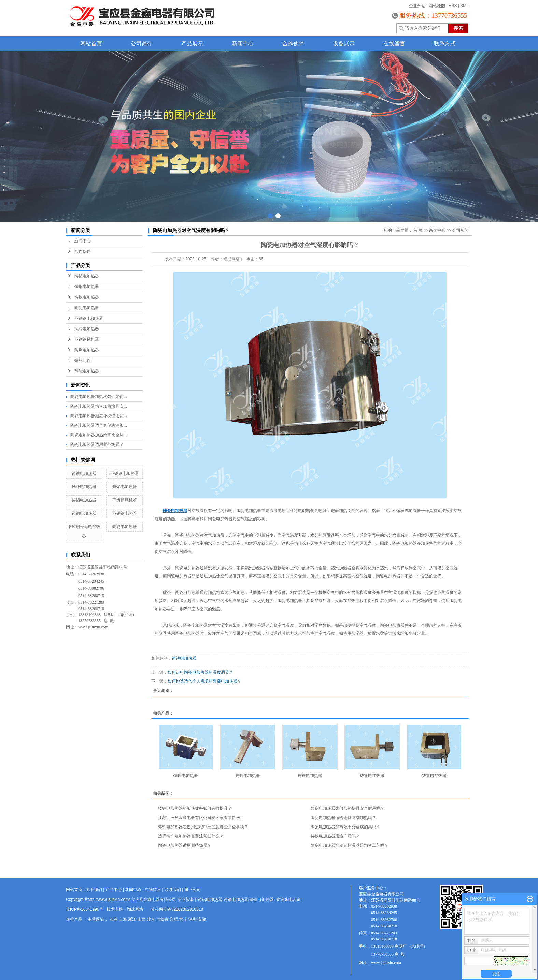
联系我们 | (174, 890)
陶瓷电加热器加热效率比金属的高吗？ (345, 827)
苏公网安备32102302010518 (177, 909)
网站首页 (91, 43)
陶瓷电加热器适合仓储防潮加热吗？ (343, 818)
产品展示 (192, 43)
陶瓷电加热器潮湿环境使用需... (99, 416)
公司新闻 (461, 230)
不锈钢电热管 (125, 513)
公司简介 (142, 43)
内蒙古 (162, 919)
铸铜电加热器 (87, 287)
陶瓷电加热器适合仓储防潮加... (99, 425)
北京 (151, 919)
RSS (453, 6)
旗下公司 (193, 890)
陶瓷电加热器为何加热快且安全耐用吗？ (348, 808)
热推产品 (74, 919)
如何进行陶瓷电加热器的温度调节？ (200, 672)
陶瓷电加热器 (87, 308)
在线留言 (394, 43)
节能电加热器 (87, 371)
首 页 (418, 230)
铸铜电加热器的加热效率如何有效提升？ (195, 808)
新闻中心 (243, 43)
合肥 (174, 919)
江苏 (114, 919)
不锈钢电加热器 (89, 318)
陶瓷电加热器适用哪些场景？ (97, 444)
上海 (123, 919)
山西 (142, 919)
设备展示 (344, 43)
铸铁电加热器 (87, 297)
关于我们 (94, 890)
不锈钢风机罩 (87, 339)
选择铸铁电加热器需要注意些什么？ (191, 836)
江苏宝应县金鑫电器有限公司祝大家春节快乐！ (201, 818)
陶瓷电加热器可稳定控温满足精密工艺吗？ (350, 845)
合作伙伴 (293, 43)
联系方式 (445, 43)
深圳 (193, 919)
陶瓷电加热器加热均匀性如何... (99, 397)
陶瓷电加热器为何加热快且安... (99, 406)
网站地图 (437, 6)
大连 (183, 919)
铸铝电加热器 (87, 276)
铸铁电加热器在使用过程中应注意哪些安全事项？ (203, 827)
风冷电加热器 (87, 329)
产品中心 (114, 890)
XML (464, 6)
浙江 (132, 919)
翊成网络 (135, 909)
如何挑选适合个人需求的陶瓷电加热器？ (204, 681)
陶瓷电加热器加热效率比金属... (99, 435)
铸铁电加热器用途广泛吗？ (335, 836)
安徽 (202, 919)
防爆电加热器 (87, 350)
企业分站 (417, 6)
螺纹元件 (83, 361)
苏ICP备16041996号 (84, 909)
